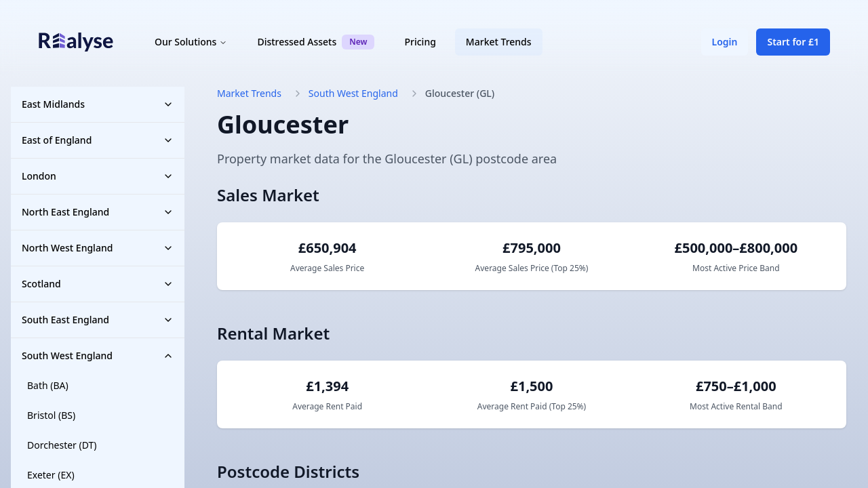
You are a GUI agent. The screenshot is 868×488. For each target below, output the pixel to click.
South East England (98, 320)
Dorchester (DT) (62, 445)
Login (725, 42)
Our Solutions (191, 42)
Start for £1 (793, 42)
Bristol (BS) (51, 415)
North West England (98, 248)
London (98, 176)
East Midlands (98, 104)
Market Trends (499, 42)
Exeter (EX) (51, 475)
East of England (98, 140)
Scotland (98, 284)
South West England (98, 355)
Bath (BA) (48, 385)
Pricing (420, 42)
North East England (98, 212)
